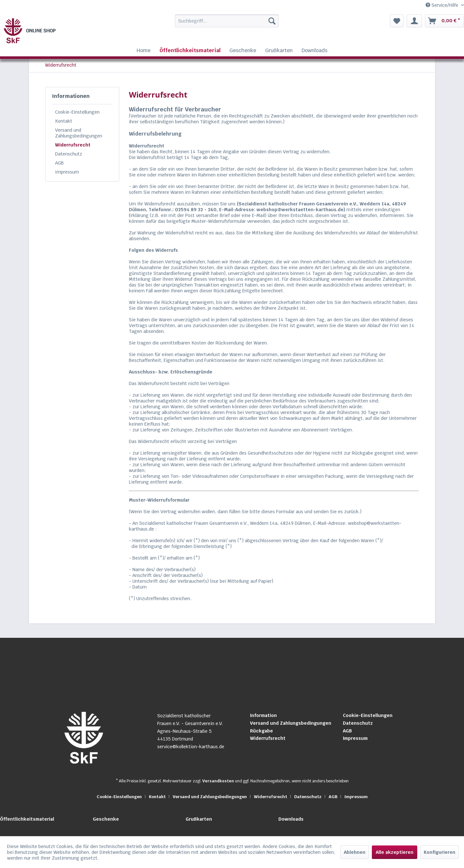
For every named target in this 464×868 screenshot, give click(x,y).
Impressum (67, 172)
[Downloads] (314, 50)
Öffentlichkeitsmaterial (27, 819)
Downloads (291, 819)
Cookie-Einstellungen (77, 112)
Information (263, 715)
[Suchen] (272, 21)
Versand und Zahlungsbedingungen (79, 133)
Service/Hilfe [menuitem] (443, 5)
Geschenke (106, 819)
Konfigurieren (440, 852)
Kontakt (64, 121)
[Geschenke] (243, 50)
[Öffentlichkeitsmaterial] (190, 50)
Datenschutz (69, 154)
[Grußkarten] (279, 50)
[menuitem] (214, 21)
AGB (59, 163)
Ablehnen (355, 852)
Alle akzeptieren (395, 852)
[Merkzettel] (397, 21)
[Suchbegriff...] (227, 21)
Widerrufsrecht (73, 145)
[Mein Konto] (414, 21)
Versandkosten (218, 781)
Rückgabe (261, 731)
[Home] (144, 50)
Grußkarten (199, 819)
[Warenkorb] (445, 21)
